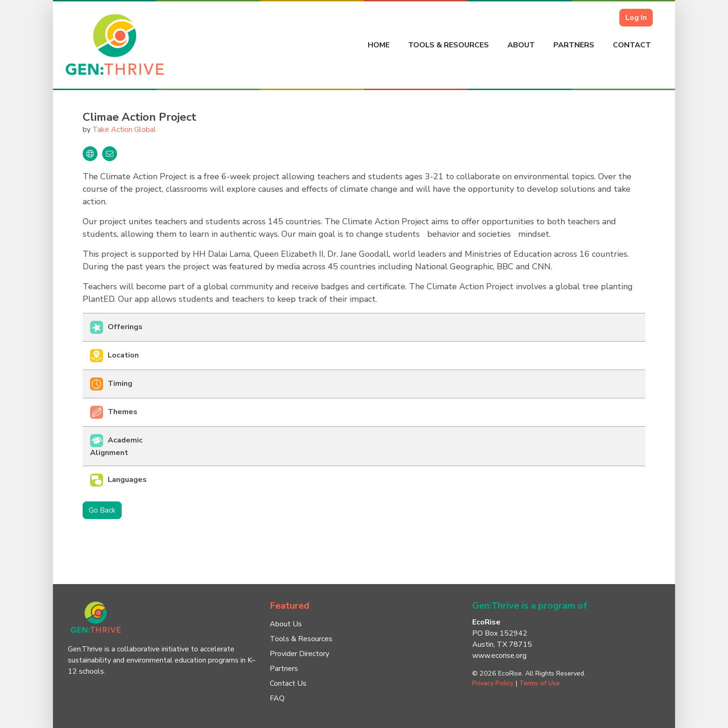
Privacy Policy (493, 683)
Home (379, 45)
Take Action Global (124, 130)
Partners (574, 45)
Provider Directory (299, 654)
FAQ (277, 698)
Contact (632, 45)
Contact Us (288, 683)
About (521, 45)
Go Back (102, 510)
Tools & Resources (448, 45)
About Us (286, 624)
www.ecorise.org (499, 656)
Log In (636, 18)
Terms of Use (539, 683)
